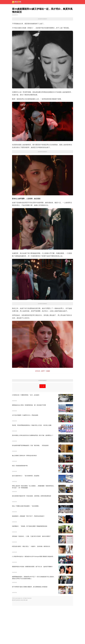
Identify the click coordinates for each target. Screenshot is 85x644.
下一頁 (42, 424)
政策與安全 (18, 638)
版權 (27, 638)
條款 (22, 638)
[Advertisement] (43, 315)
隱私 (24, 638)
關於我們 (14, 638)
